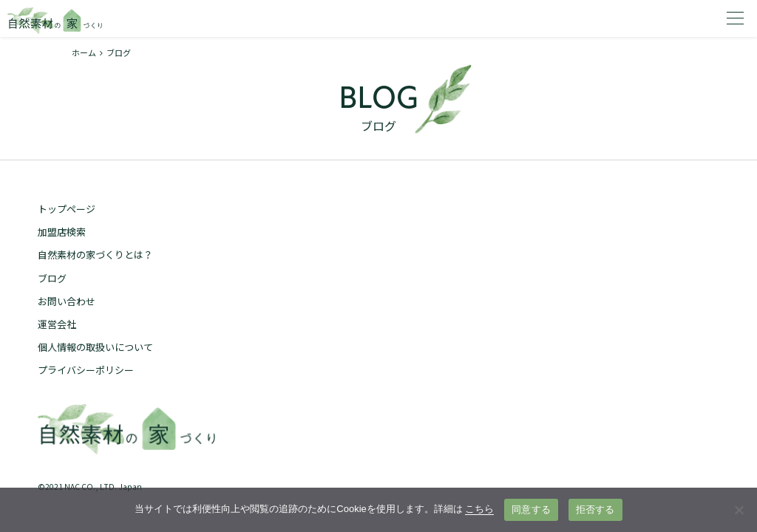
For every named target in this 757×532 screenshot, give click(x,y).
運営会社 (57, 324)
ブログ (52, 278)
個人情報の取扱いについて (95, 347)
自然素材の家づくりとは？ (95, 255)
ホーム (84, 52)
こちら (479, 509)
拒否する (595, 509)
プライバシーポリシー (86, 370)
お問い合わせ (67, 301)
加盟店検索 (62, 232)
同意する (531, 509)
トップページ (67, 209)
